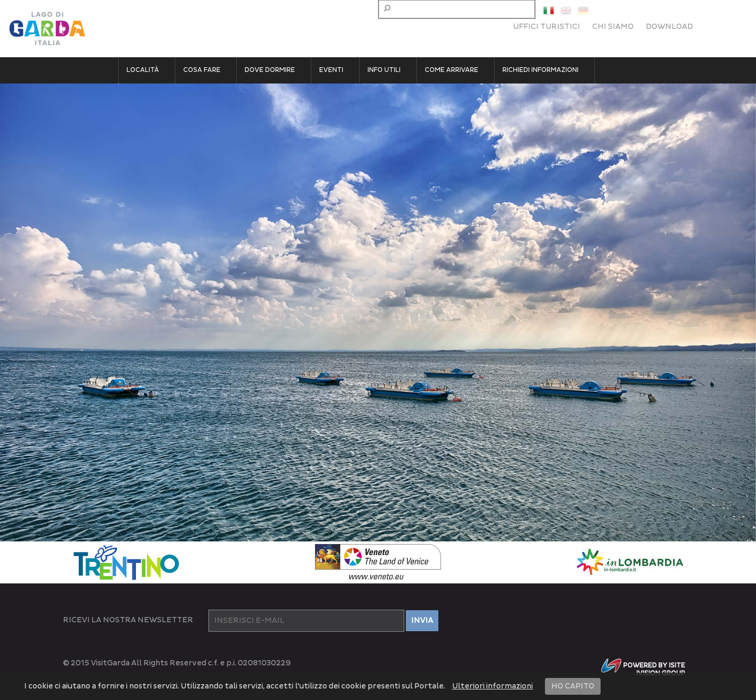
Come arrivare (451, 70)
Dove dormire (270, 70)
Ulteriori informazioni (492, 686)
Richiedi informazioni (540, 70)
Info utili (384, 70)
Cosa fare (202, 70)
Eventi (331, 70)
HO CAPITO (573, 686)
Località (143, 70)
